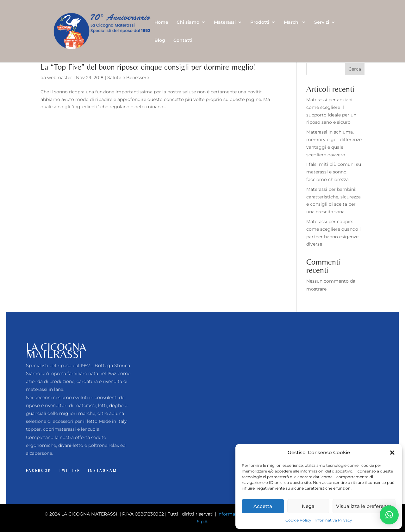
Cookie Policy (298, 520)
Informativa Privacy (333, 520)
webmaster (60, 78)
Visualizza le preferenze (364, 506)
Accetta (263, 506)
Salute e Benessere (128, 78)
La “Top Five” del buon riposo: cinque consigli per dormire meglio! (148, 67)
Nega (308, 506)
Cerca (355, 69)
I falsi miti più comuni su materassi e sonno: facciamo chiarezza (334, 172)
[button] (392, 453)
